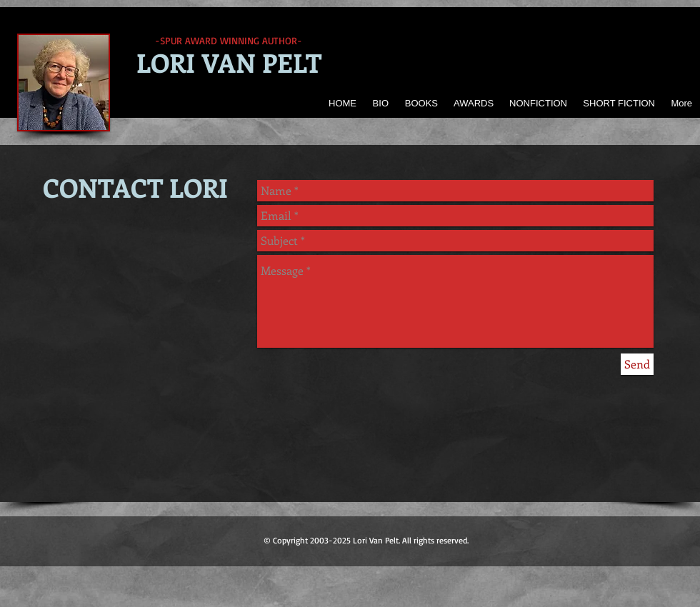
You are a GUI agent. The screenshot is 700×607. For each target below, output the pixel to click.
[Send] (637, 364)
